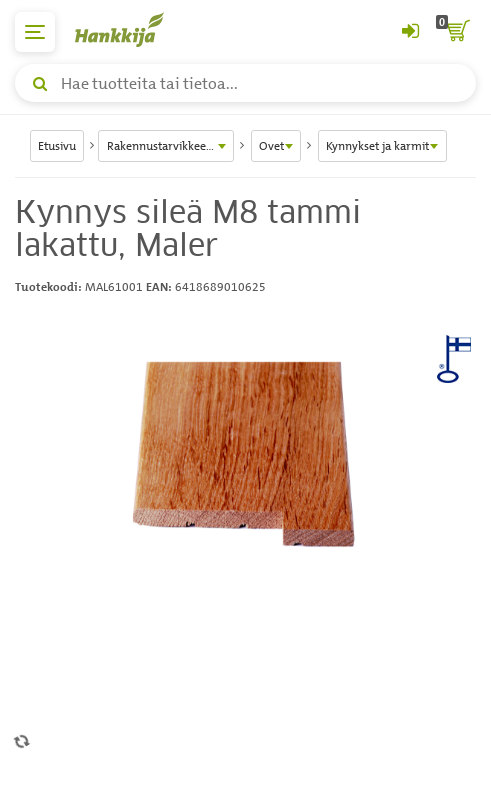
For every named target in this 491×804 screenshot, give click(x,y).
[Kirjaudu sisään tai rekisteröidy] (410, 32)
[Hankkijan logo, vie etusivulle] (130, 29)
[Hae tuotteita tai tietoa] (245, 83)
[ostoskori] (456, 32)
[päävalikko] (35, 32)
